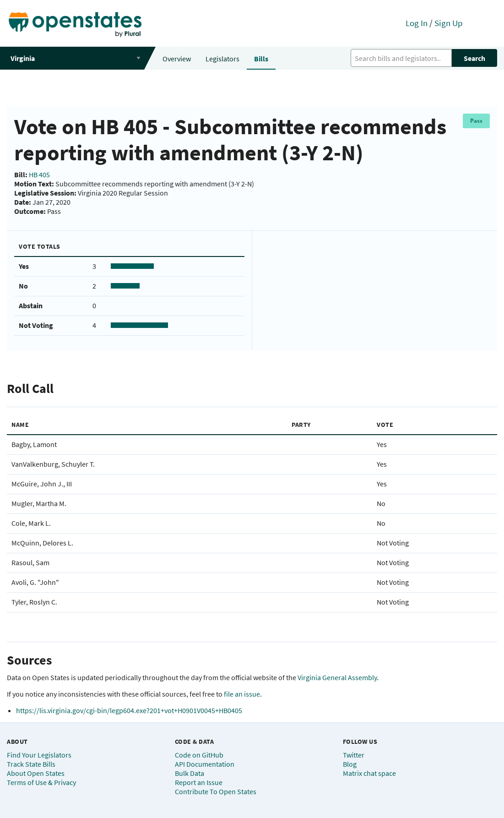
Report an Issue (199, 782)
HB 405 (39, 175)
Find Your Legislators (39, 755)
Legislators (222, 59)
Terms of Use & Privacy (41, 782)
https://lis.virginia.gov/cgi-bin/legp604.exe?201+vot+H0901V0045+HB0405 (129, 710)
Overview (177, 59)
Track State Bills (31, 764)
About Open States (36, 773)
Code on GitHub (199, 755)
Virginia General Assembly (337, 677)
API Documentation (205, 764)
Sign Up (449, 23)
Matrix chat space (369, 773)
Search (474, 58)
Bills (261, 59)
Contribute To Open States (216, 791)
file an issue (242, 694)
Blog (350, 764)
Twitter (354, 755)
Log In (417, 23)
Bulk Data (190, 773)
